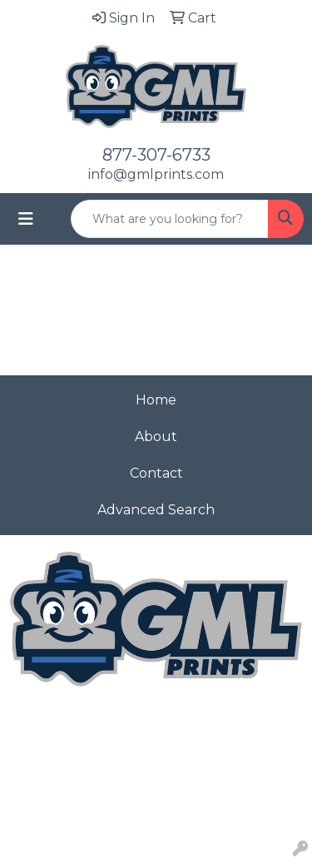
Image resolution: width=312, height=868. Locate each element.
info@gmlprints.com (156, 174)
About (156, 436)
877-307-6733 (156, 155)
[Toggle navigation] (26, 219)
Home (156, 400)
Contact (156, 473)
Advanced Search (156, 510)
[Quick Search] (170, 219)
